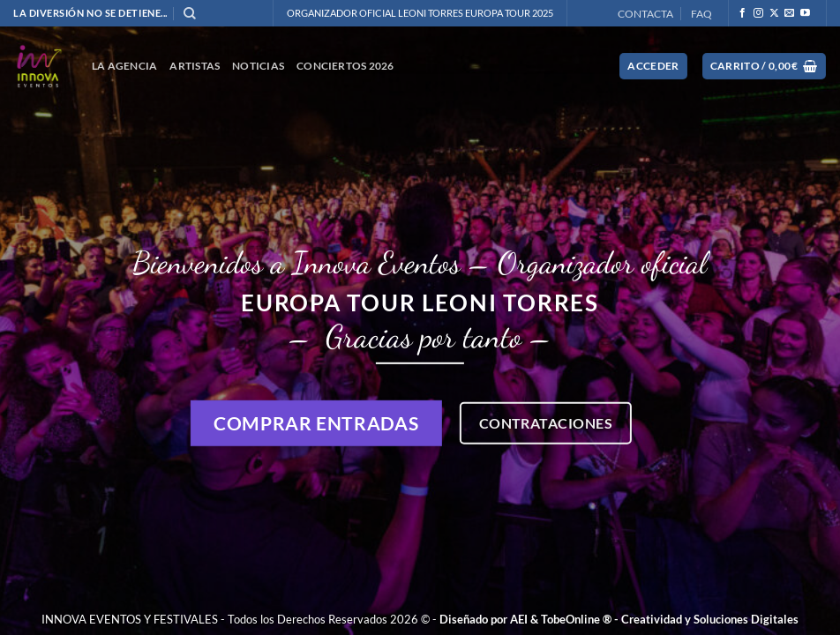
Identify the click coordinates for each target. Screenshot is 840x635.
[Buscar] (190, 14)
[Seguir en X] (774, 13)
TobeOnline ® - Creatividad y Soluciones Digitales (670, 619)
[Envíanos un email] (789, 13)
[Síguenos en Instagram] (758, 13)
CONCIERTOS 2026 (345, 66)
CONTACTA (645, 14)
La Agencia (124, 66)
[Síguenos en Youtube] (805, 13)
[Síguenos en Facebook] (742, 13)
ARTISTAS (195, 66)
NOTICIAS (258, 66)
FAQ (701, 14)
